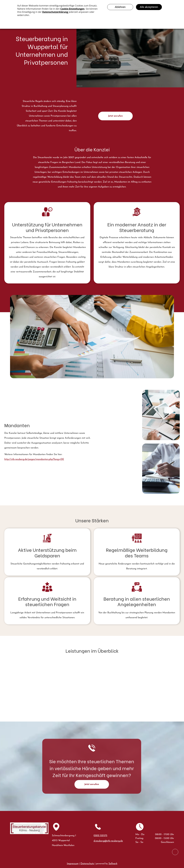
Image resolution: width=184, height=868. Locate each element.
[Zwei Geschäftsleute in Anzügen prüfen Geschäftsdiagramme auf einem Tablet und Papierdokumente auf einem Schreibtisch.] (117, 422)
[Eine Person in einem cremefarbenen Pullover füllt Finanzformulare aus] (161, 469)
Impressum (73, 864)
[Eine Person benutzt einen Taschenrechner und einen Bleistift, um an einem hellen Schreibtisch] (117, 462)
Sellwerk (113, 864)
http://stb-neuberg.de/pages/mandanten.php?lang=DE (34, 459)
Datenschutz (87, 864)
